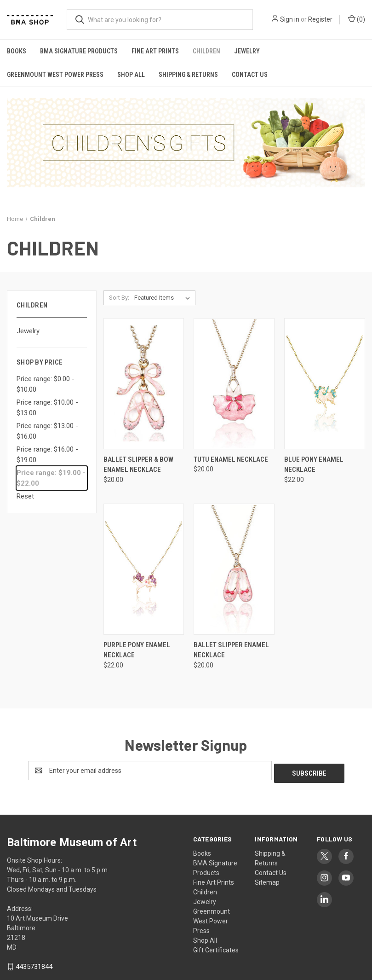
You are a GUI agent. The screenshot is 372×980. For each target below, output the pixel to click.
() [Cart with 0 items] (357, 19)
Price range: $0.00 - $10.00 (46, 384)
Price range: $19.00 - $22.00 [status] (51, 478)
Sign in (290, 19)
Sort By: (119, 298)
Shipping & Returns (188, 75)
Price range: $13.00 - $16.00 (47, 431)
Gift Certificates (216, 947)
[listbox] (164, 298)
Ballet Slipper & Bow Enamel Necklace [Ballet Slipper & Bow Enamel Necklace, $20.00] (138, 465)
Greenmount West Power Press (55, 75)
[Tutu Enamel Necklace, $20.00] (234, 384)
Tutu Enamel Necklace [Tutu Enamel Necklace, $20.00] (231, 459)
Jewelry (247, 51)
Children (206, 51)
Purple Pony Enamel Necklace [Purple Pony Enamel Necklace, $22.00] (137, 650)
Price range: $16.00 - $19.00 (47, 455)
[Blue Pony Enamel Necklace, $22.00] (325, 384)
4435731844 (34, 964)
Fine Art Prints (155, 51)
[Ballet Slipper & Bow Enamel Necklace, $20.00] (144, 384)
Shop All (131, 75)
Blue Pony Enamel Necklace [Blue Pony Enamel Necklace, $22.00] (314, 465)
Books (17, 51)
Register (320, 19)
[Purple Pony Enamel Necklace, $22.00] (144, 569)
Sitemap (267, 880)
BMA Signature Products (79, 51)
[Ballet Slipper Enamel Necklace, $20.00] (234, 569)
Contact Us (250, 75)
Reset (25, 496)
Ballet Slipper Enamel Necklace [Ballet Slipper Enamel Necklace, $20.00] (231, 650)
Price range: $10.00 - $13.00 (47, 408)
